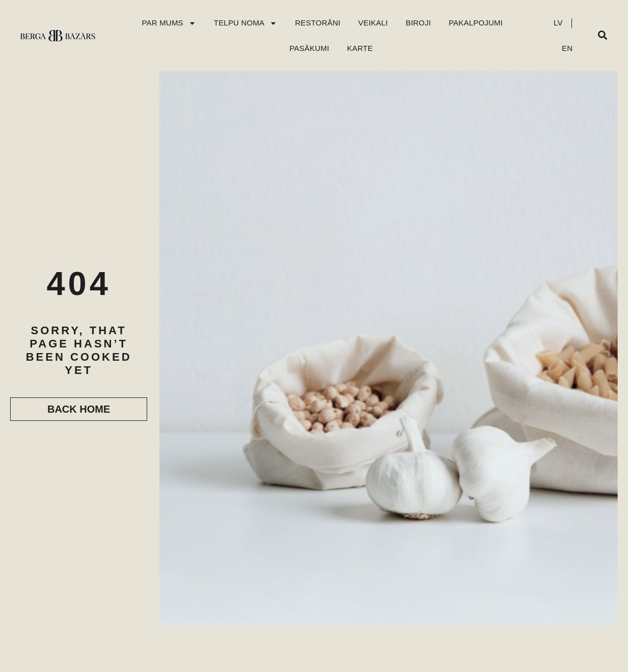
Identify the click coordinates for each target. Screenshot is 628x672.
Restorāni (318, 23)
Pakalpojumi (476, 23)
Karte (360, 48)
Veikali (373, 23)
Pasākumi (309, 48)
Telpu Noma (246, 23)
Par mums (169, 23)
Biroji (418, 23)
